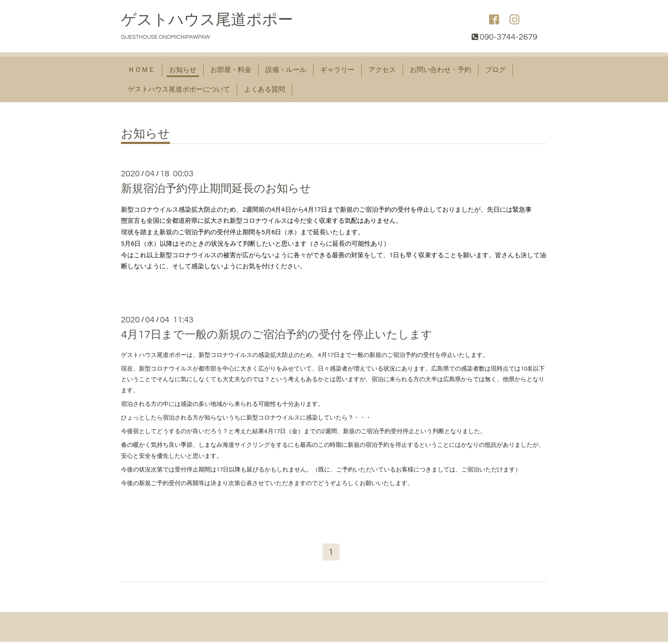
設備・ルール (286, 70)
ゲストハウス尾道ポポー (207, 20)
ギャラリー (337, 70)
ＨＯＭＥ (141, 70)
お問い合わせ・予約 (441, 70)
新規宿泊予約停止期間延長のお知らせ (216, 189)
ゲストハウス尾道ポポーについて (179, 89)
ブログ (495, 70)
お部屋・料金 (231, 70)
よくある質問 (265, 89)
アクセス (382, 70)
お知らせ (183, 70)
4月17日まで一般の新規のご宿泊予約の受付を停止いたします (277, 335)
